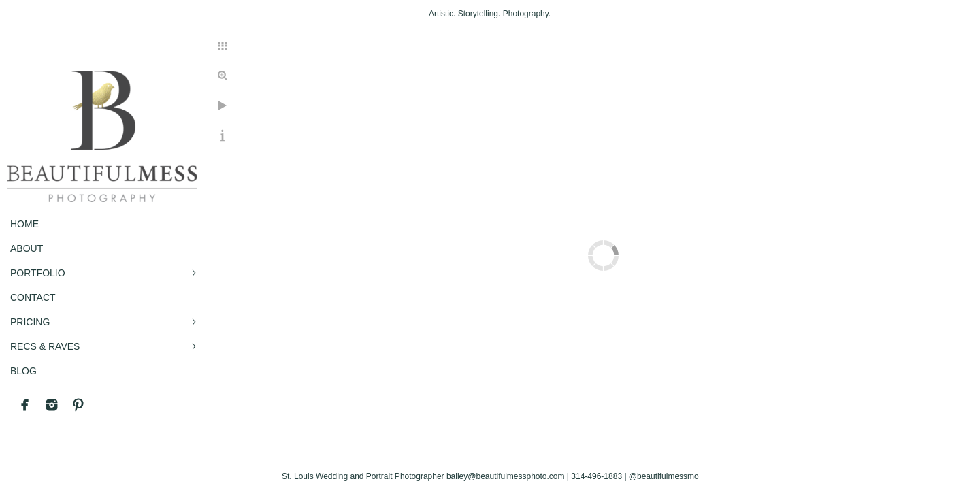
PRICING (30, 322)
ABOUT (27, 248)
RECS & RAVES (45, 346)
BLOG (23, 371)
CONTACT (33, 297)
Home (24, 224)
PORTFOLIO (38, 273)
